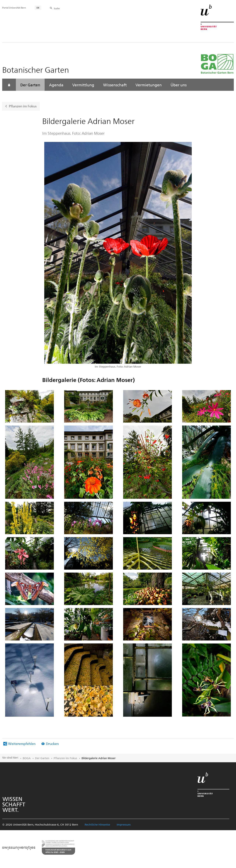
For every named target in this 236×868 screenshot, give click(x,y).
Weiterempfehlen (22, 744)
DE (38, 8)
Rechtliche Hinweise (97, 824)
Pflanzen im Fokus (23, 106)
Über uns (179, 85)
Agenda (56, 85)
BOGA (27, 758)
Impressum (124, 824)
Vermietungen (149, 85)
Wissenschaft (115, 85)
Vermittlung (83, 85)
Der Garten (30, 85)
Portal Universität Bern (14, 8)
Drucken (52, 744)
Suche (57, 8)
